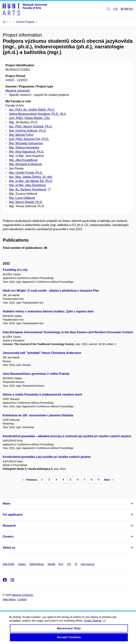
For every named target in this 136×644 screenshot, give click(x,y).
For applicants (13, 515)
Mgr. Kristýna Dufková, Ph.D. (28, 131)
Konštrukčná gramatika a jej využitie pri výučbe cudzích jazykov (47, 457)
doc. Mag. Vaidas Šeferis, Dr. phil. (31, 177)
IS (76, 564)
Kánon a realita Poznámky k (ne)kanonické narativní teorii (42, 395)
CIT (69, 564)
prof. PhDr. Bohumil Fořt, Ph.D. (29, 139)
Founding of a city (15, 270)
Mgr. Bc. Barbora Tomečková (30, 190)
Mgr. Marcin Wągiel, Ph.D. (26, 202)
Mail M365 (9, 564)
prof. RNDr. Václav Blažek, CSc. (30, 118)
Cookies (22, 599)
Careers (8, 537)
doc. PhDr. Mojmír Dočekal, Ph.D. (31, 127)
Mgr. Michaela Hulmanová (26, 143)
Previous (30, 480)
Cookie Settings (95, 623)
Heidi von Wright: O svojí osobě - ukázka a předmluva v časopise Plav (51, 291)
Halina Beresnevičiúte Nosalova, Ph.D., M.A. (38, 114)
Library (22, 564)
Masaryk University (18, 91)
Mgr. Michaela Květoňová (25, 164)
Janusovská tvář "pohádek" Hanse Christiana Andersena (42, 353)
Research (9, 526)
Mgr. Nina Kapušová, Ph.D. (27, 152)
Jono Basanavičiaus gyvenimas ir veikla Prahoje (36, 374)
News (7, 504)
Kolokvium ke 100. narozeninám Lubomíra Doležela (38, 415)
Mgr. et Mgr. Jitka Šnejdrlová (27, 185)
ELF (61, 564)
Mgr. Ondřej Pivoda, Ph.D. (26, 173)
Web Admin (9, 599)
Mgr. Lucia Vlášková (22, 198)
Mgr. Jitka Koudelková (23, 160)
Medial (51, 564)
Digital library (37, 564)
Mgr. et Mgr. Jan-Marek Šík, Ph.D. (31, 181)
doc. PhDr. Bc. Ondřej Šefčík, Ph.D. (32, 110)
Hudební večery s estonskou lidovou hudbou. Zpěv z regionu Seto (48, 311)
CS (116, 9)
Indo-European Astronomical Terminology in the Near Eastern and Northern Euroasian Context (68, 332)
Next (109, 480)
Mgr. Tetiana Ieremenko (24, 148)
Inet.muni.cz (88, 564)
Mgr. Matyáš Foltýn (21, 135)
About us (9, 548)
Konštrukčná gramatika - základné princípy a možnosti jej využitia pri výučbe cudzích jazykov (67, 436)
